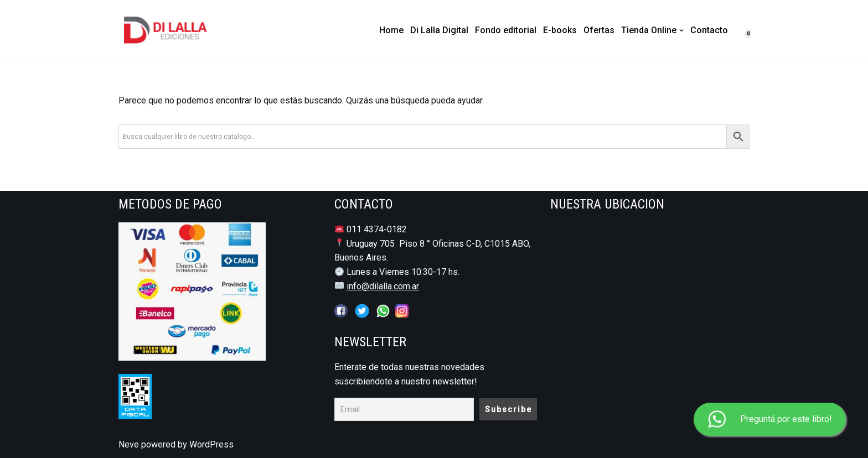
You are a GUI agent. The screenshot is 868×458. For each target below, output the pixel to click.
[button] (681, 30)
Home (391, 30)
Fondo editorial (506, 30)
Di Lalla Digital (439, 30)
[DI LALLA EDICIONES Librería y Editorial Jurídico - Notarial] (174, 30)
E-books (560, 30)
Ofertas (599, 30)
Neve (129, 444)
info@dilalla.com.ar (383, 286)
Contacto (709, 30)
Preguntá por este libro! (770, 420)
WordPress (211, 444)
